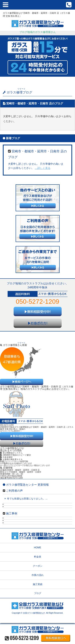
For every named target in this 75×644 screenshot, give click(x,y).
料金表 (38, 557)
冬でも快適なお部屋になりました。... (26, 499)
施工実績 (38, 584)
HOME (38, 548)
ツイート (21, 89)
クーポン (38, 566)
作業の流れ (38, 575)
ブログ (38, 593)
